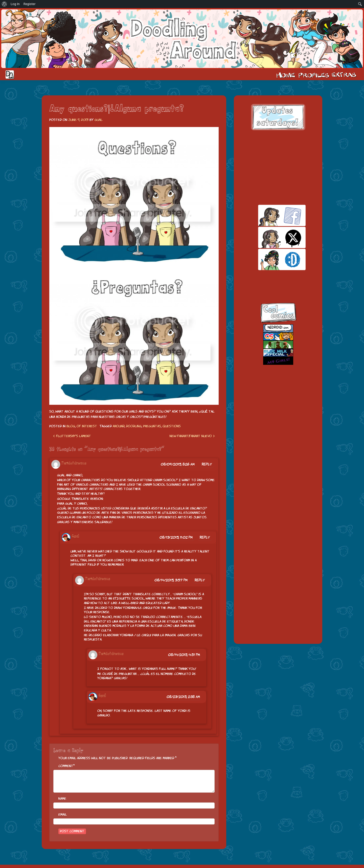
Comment (66, 766)
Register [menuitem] (30, 4)
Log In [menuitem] (15, 4)
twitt (273, 237)
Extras (345, 75)
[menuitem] (4, 4)
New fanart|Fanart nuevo (192, 436)
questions (172, 426)
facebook (273, 215)
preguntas (152, 426)
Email (63, 814)
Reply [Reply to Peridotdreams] (207, 464)
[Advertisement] (278, 167)
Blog (71, 426)
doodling (134, 426)
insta (273, 281)
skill (273, 259)
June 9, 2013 (78, 120)
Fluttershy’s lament (72, 436)
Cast (313, 75)
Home (286, 75)
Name (62, 799)
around (119, 426)
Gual (98, 120)
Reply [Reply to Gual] (205, 537)
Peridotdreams (74, 463)
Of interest (87, 426)
